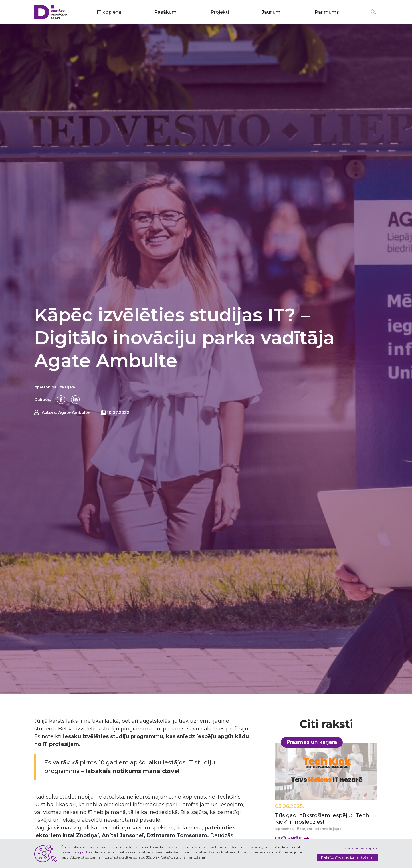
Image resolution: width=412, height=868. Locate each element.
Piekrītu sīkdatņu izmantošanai (347, 857)
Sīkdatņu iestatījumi (361, 848)
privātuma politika (77, 852)
